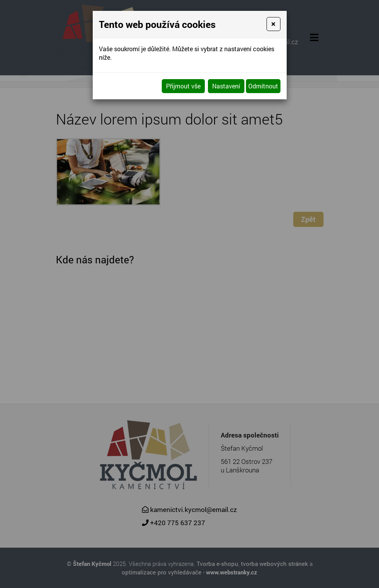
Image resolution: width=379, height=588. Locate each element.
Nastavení (226, 86)
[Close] (273, 24)
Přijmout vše (183, 86)
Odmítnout (263, 86)
